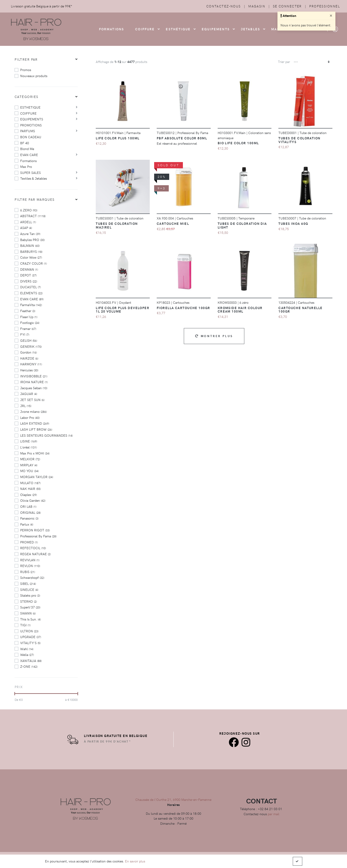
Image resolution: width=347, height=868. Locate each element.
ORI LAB (28, 506)
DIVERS (29, 281)
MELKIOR (30, 459)
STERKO (29, 601)
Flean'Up (29, 317)
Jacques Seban (34, 388)
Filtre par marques (35, 199)
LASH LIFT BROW (36, 429)
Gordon (29, 352)
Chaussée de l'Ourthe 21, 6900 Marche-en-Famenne (173, 799)
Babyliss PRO (32, 240)
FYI (25, 334)
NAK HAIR (30, 489)
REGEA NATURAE (35, 554)
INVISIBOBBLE (34, 376)
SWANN (28, 613)
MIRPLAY (29, 465)
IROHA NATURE (34, 382)
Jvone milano (33, 411)
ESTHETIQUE (30, 107)
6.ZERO (29, 210)
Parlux (27, 524)
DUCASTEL (30, 287)
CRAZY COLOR (33, 263)
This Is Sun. (30, 619)
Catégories (26, 97)
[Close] (331, 15)
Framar (28, 329)
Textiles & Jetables (33, 178)
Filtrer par (26, 59)
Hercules (29, 370)
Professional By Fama (38, 536)
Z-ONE (29, 666)
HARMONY (31, 364)
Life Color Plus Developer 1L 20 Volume (123, 310)
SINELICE (29, 589)
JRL (26, 406)
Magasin (257, 6)
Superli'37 (30, 607)
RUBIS (28, 572)
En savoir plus (135, 861)
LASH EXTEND (35, 423)
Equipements (216, 29)
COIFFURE (145, 29)
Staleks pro (30, 595)
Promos (26, 70)
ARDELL (28, 222)
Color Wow (31, 257)
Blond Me (27, 149)
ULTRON (29, 631)
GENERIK (31, 346)
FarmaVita (31, 305)
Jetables (250, 29)
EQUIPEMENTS (32, 119)
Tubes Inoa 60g (293, 223)
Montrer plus (214, 336)
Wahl (27, 649)
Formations (28, 161)
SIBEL (28, 583)
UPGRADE (31, 637)
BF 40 (25, 143)
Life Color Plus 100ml (118, 138)
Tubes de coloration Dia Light (242, 225)
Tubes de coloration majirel (117, 225)
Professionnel (325, 6)
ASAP (26, 228)
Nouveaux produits (34, 76)
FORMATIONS (112, 29)
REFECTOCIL (33, 548)
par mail (274, 814)
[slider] (15, 694)
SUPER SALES (30, 172)
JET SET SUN (32, 400)
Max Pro (26, 166)
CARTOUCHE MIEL (173, 223)
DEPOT (28, 275)
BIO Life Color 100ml (238, 143)
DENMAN (29, 269)
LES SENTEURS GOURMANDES (46, 435)
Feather (28, 311)
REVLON (30, 566)
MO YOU (29, 471)
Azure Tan (30, 234)
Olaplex (29, 495)
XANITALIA (31, 661)
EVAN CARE (29, 155)
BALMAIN (30, 245)
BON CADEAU (31, 137)
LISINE (29, 441)
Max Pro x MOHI (35, 453)
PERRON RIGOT (35, 530)
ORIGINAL (30, 512)
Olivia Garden (33, 500)
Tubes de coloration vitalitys (299, 140)
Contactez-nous (224, 6)
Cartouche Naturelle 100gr (300, 310)
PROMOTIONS (31, 125)
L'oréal (29, 447)
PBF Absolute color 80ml (182, 138)
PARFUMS (28, 131)
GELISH (29, 340)
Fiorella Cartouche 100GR (183, 308)
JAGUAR (29, 394)
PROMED (29, 542)
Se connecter (287, 6)
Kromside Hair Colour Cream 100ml (240, 310)
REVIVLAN (30, 560)
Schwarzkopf (32, 577)
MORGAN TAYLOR (37, 477)
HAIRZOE (29, 358)
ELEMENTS (31, 293)
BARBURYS (31, 251)
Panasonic (29, 518)
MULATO (30, 483)
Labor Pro (30, 417)
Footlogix (30, 323)
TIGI (25, 625)
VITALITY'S (30, 643)
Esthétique (178, 29)
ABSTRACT (33, 216)
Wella (27, 655)
